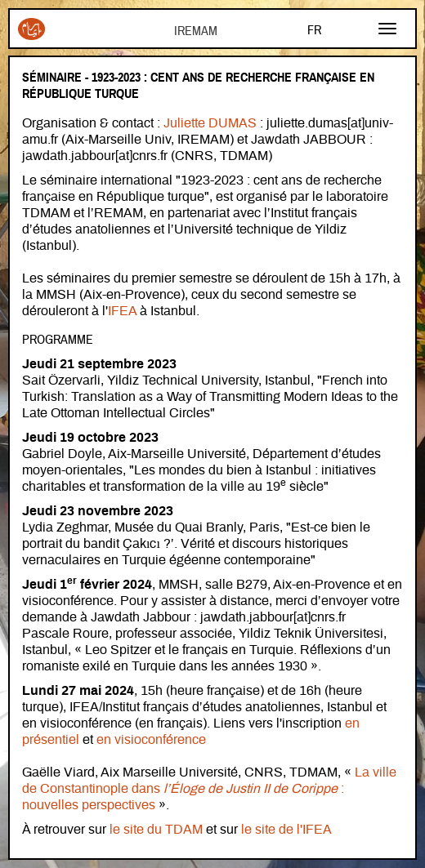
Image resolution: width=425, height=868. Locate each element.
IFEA (124, 311)
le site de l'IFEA (286, 830)
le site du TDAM (156, 830)
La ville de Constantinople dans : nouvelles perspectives (209, 789)
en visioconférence (151, 740)
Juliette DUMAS (210, 123)
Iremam (31, 29)
